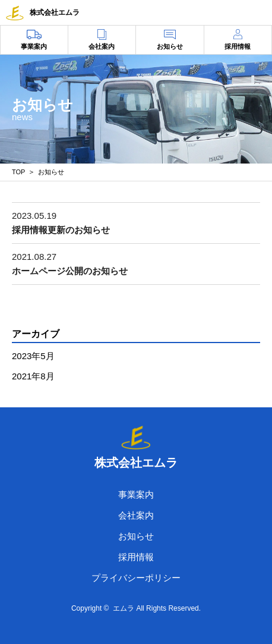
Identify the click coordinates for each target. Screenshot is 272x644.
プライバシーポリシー (136, 578)
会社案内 (102, 46)
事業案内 (34, 46)
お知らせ (170, 46)
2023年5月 (33, 356)
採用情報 (238, 46)
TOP (18, 172)
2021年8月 (33, 376)
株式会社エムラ (43, 12)
